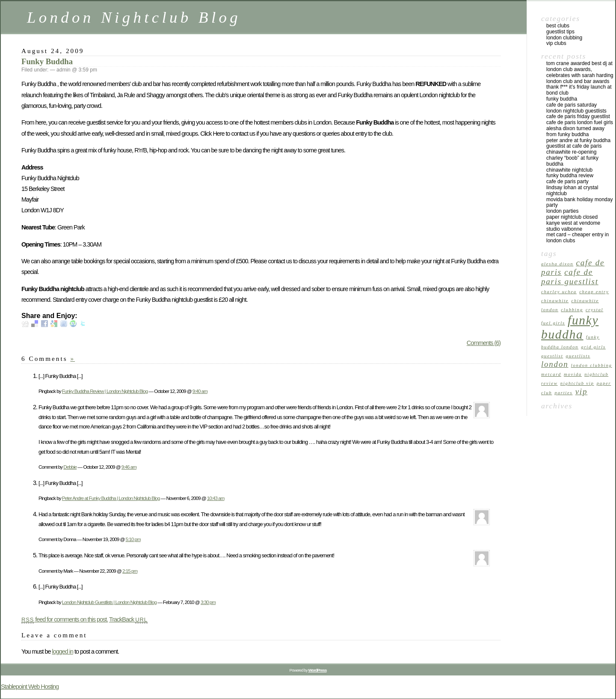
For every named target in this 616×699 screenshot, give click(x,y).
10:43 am (216, 498)
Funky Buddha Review (570, 175)
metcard (551, 374)
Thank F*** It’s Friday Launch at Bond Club (579, 90)
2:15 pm (130, 571)
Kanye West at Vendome (573, 223)
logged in (62, 651)
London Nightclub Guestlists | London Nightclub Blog (109, 602)
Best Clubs (558, 26)
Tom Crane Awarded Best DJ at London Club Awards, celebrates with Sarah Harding (580, 69)
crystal (594, 310)
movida (573, 374)
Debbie (70, 467)
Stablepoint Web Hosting (30, 687)
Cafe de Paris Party (567, 181)
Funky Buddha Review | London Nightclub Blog (105, 391)
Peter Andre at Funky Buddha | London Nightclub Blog (111, 498)
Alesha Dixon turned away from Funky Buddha (575, 131)
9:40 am (200, 391)
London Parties (562, 211)
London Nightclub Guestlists (576, 111)
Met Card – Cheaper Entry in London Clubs (577, 238)
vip (582, 391)
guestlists (578, 356)
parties (564, 393)
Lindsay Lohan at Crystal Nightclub (572, 190)
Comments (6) (484, 343)
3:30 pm (208, 602)
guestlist (552, 356)
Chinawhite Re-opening (571, 152)
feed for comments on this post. (65, 619)
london (555, 364)
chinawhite (555, 301)
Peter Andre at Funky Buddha (578, 140)
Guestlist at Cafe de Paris (574, 146)
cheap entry (594, 292)
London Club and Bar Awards (578, 81)
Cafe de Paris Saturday (572, 105)
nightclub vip (577, 383)
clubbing (572, 310)
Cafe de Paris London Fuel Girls (580, 122)
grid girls (593, 347)
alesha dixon (557, 264)
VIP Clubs (556, 43)
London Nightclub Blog (134, 17)
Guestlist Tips (560, 32)
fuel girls (553, 323)
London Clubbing (564, 38)
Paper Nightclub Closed (572, 217)
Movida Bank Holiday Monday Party (579, 202)
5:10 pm (133, 539)
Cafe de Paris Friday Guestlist (578, 116)
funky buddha (570, 327)
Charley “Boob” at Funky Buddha (572, 161)
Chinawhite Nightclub (569, 170)
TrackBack (128, 619)
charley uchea (559, 292)
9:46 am (129, 467)
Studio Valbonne (564, 229)
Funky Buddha (47, 61)
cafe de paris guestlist (570, 277)
